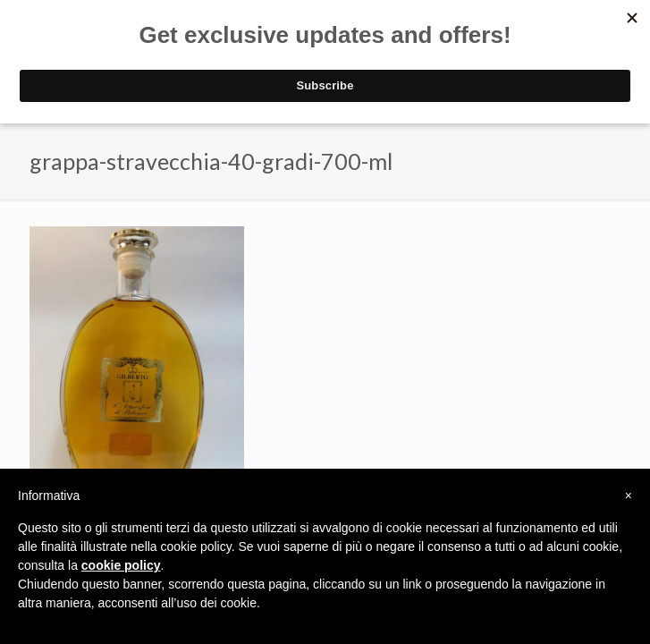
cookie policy (121, 565)
